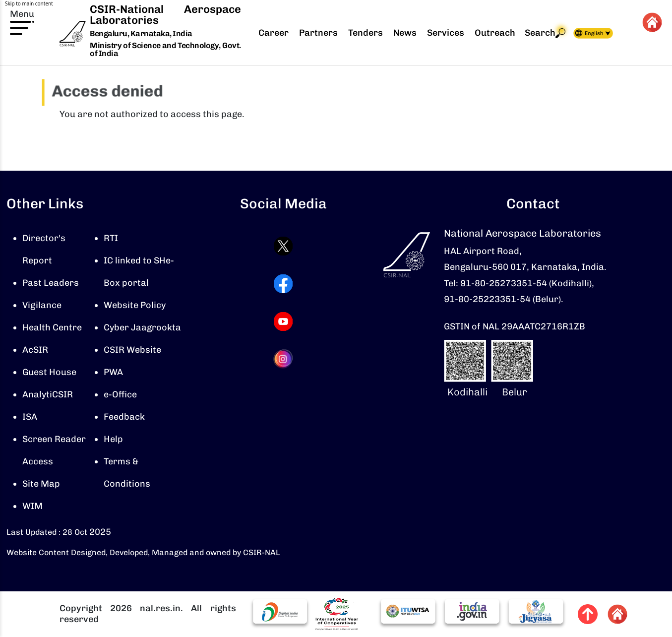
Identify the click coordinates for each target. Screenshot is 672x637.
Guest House (49, 372)
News (405, 33)
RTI (111, 238)
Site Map (41, 484)
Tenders (366, 33)
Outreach (495, 33)
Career (274, 33)
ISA (30, 417)
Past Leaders (51, 283)
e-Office (120, 394)
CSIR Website (132, 350)
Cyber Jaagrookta (142, 327)
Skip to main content (29, 3)
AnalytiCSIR (48, 394)
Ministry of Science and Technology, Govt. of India (165, 49)
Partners (318, 33)
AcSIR (35, 350)
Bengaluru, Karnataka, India (141, 34)
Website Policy (135, 305)
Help (113, 439)
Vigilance (42, 305)
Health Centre (52, 327)
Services (446, 33)
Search (545, 33)
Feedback (124, 417)
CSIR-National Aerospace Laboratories (165, 15)
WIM (32, 506)
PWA (113, 372)
